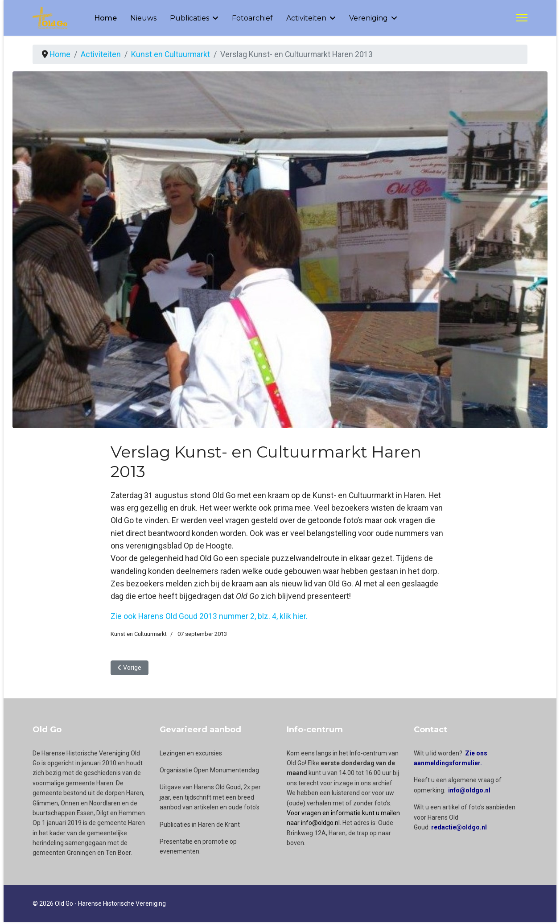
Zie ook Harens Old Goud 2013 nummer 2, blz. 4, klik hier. (210, 618)
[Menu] (522, 18)
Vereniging (369, 18)
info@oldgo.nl (469, 792)
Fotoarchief (252, 18)
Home (105, 18)
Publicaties (189, 18)
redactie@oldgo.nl (459, 829)
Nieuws (143, 18)
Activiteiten (306, 18)
